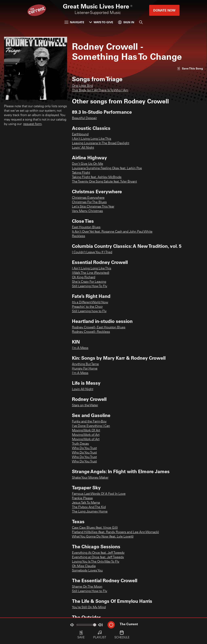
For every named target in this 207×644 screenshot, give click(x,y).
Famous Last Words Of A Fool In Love (99, 494)
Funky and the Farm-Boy (89, 422)
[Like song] (190, 68)
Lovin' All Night (83, 148)
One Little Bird (82, 86)
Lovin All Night (83, 389)
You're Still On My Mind (89, 607)
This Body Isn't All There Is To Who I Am (100, 90)
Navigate (74, 22)
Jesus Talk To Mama (86, 503)
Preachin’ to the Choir (87, 307)
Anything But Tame (85, 364)
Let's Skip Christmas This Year (93, 207)
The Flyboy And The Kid (89, 507)
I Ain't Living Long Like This (92, 139)
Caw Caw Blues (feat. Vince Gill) (95, 528)
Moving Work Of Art (86, 431)
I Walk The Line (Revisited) (91, 273)
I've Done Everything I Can (91, 426)
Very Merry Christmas (87, 211)
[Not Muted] (72, 625)
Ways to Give (101, 22)
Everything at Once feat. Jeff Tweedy (98, 557)
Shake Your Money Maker (90, 478)
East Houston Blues (86, 227)
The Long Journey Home (90, 512)
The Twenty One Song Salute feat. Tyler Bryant (104, 182)
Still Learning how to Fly (89, 311)
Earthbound (80, 134)
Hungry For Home (85, 369)
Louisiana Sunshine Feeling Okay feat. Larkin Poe (107, 168)
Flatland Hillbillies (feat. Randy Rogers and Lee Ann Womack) (115, 532)
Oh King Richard (84, 277)
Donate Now (164, 10)
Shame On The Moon (87, 587)
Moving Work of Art (86, 435)
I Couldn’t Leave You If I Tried (92, 252)
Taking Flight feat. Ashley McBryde (97, 177)
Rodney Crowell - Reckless (91, 332)
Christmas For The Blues (89, 202)
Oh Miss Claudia (84, 566)
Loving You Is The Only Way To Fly (96, 562)
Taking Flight (81, 173)
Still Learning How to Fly (90, 591)
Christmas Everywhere (88, 198)
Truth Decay (80, 444)
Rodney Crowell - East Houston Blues (99, 328)
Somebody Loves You (87, 571)
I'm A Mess (80, 348)
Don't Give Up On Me (88, 164)
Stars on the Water (85, 406)
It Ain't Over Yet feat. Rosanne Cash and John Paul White (112, 232)
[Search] (141, 22)
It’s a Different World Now (90, 303)
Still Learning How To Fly (90, 286)
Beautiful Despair (84, 118)
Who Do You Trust (84, 448)
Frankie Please (82, 498)
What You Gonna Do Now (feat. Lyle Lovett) (103, 537)
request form (32, 124)
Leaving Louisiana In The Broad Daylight (101, 143)
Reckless (79, 236)
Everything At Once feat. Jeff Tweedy (98, 553)
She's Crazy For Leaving (89, 282)
